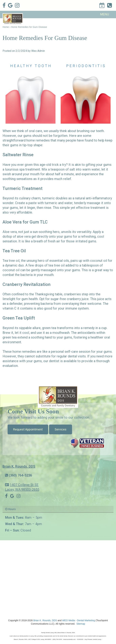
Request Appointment (28, 429)
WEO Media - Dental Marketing (79, 620)
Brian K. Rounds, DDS (19, 466)
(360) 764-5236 (20, 475)
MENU (105, 14)
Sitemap (81, 624)
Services (61, 429)
